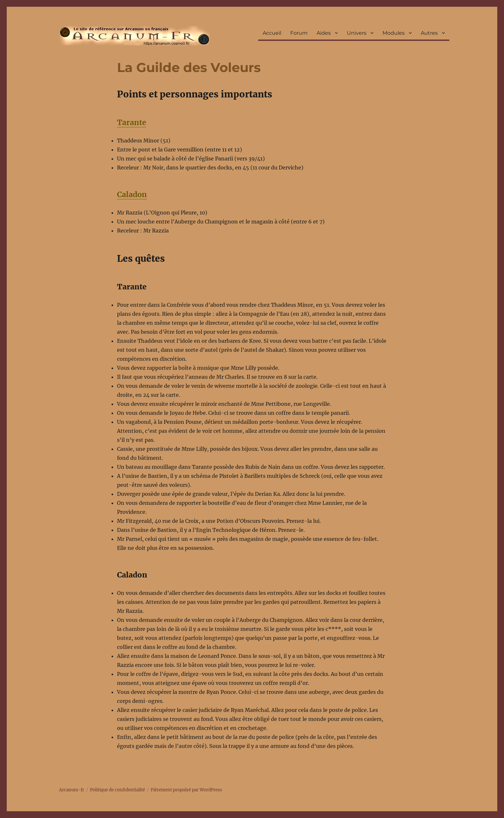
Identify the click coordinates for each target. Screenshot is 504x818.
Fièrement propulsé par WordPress (186, 790)
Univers (357, 33)
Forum (299, 33)
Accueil (272, 33)
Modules (394, 33)
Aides (324, 33)
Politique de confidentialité (117, 790)
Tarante (132, 122)
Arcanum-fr (134, 36)
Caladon (132, 194)
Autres (429, 33)
